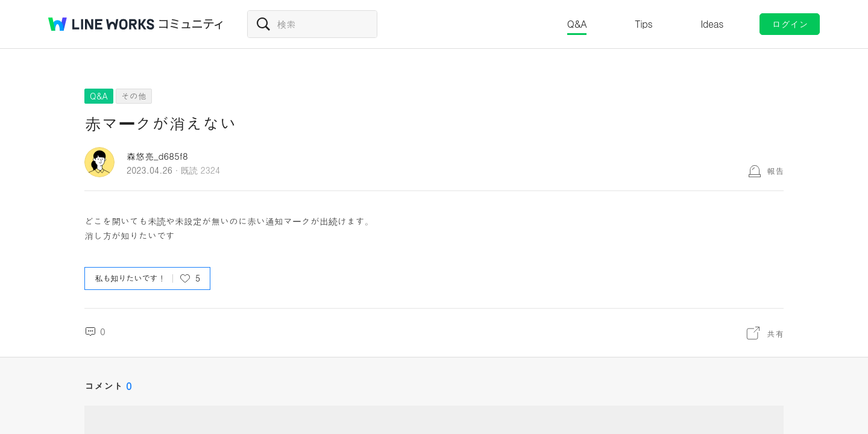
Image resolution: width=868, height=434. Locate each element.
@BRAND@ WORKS (101, 24)
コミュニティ (191, 24)
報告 (775, 171)
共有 (775, 333)
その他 (134, 96)
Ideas (712, 24)
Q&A (577, 24)
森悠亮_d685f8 (157, 156)
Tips (643, 24)
